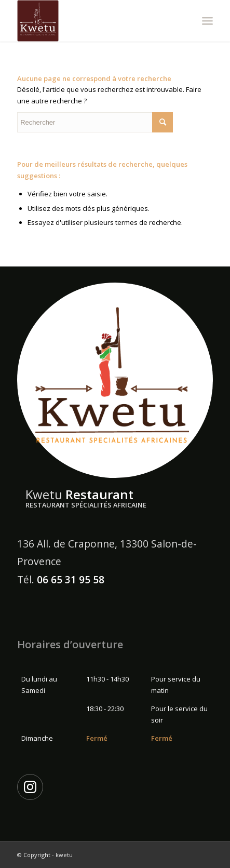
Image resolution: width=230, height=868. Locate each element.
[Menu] (207, 21)
